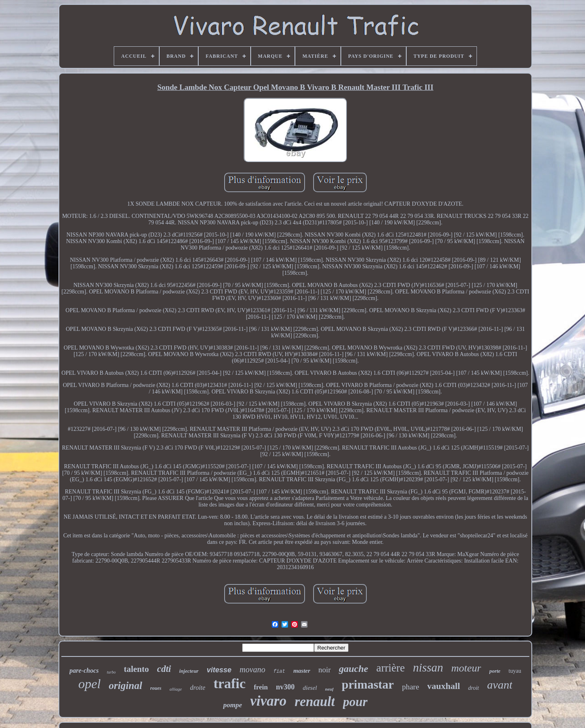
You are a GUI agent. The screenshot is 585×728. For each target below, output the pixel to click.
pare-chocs (84, 670)
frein (261, 687)
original (126, 686)
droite (198, 688)
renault (315, 702)
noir (325, 670)
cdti (164, 669)
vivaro (268, 701)
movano (252, 669)
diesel (310, 688)
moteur (466, 668)
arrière (390, 668)
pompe (232, 705)
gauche (353, 669)
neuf (329, 689)
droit (473, 688)
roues (156, 688)
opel (90, 684)
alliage (176, 689)
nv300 (285, 687)
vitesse (219, 670)
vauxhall (444, 686)
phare (410, 687)
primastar (368, 684)
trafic (229, 683)
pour (355, 702)
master (302, 671)
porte (495, 671)
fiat (279, 671)
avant (500, 685)
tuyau (515, 671)
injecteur (189, 671)
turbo (111, 672)
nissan (428, 667)
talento (136, 669)
